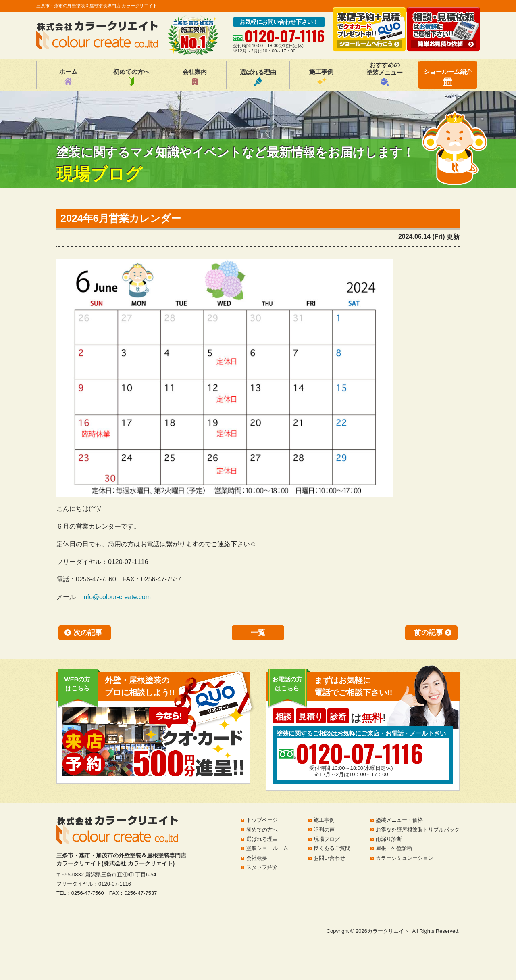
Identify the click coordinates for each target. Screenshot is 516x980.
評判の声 (324, 830)
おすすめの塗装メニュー (385, 74)
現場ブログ (327, 839)
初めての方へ (131, 77)
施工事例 (321, 77)
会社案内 (195, 77)
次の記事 (88, 633)
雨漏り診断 (389, 839)
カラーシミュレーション (405, 858)
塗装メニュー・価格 (399, 820)
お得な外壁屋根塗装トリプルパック (418, 830)
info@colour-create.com (117, 597)
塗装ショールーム (267, 848)
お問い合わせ (329, 858)
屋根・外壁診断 (394, 848)
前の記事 (429, 633)
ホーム (68, 77)
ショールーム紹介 (448, 77)
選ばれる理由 (258, 77)
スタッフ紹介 (262, 867)
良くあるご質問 (332, 848)
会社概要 (257, 858)
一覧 (258, 633)
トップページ (262, 820)
